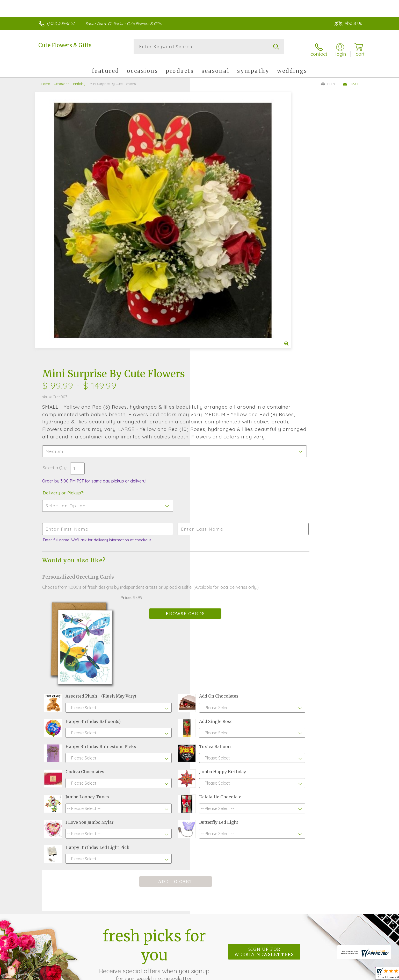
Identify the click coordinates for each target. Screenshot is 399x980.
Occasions (61, 79)
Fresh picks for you (154, 816)
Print (329, 79)
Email (351, 79)
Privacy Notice (279, 975)
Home (45, 79)
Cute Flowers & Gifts (65, 45)
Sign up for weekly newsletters (264, 813)
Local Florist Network (316, 975)
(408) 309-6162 (61, 23)
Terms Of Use (249, 975)
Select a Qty (212, 209)
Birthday (79, 79)
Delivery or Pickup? (220, 234)
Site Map (348, 975)
